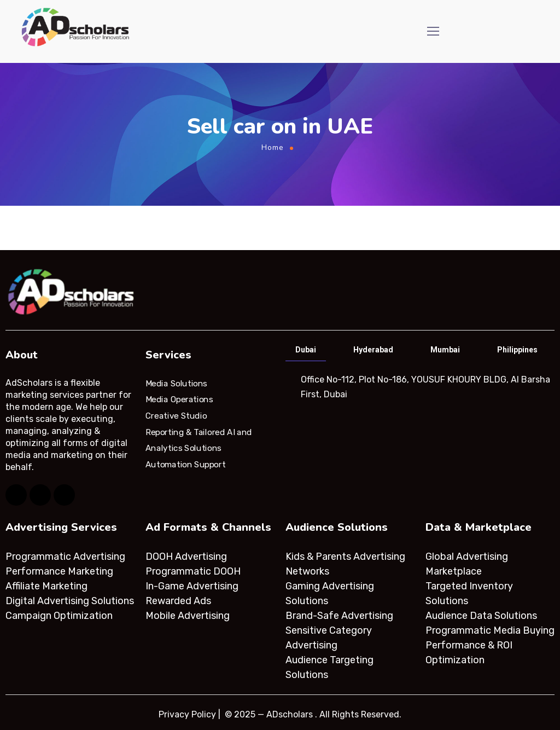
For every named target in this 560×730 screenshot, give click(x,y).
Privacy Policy (187, 714)
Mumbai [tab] (445, 350)
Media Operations (179, 399)
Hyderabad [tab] (373, 350)
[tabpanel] (419, 387)
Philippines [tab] (517, 350)
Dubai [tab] (306, 350)
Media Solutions (176, 383)
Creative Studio (176, 416)
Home (273, 147)
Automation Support (185, 465)
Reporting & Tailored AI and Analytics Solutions (199, 440)
